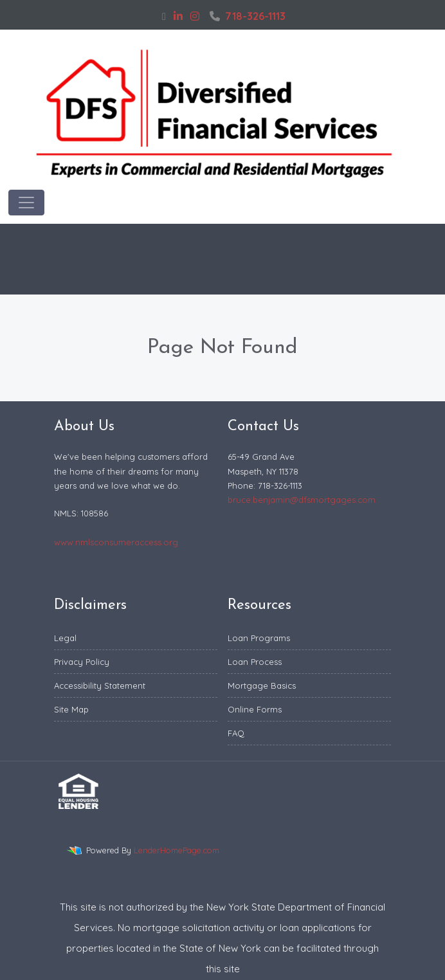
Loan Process (255, 662)
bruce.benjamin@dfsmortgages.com (302, 500)
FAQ (236, 733)
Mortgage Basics (262, 685)
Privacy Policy (82, 662)
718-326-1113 (248, 16)
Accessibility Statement (100, 685)
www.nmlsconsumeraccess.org (116, 542)
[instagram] (195, 16)
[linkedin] (178, 16)
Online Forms (255, 709)
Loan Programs (259, 638)
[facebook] (164, 16)
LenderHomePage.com (177, 850)
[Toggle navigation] (26, 203)
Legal (65, 638)
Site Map (71, 709)
